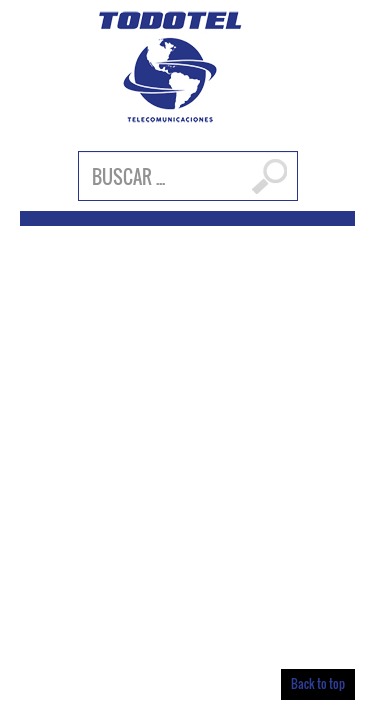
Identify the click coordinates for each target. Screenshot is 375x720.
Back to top (318, 683)
